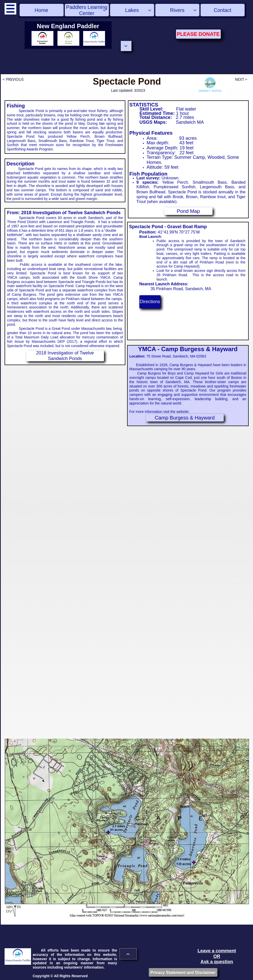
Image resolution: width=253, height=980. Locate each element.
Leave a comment (217, 951)
